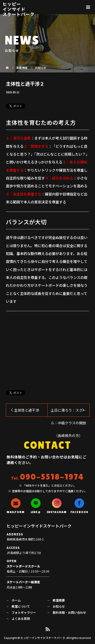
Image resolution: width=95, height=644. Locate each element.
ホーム (16, 600)
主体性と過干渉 (27, 410)
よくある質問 (21, 618)
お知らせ (59, 606)
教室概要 (59, 600)
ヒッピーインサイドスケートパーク (18, 9)
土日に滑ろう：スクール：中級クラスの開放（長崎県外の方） (68, 412)
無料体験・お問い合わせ (69, 612)
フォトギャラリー (24, 612)
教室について (21, 606)
